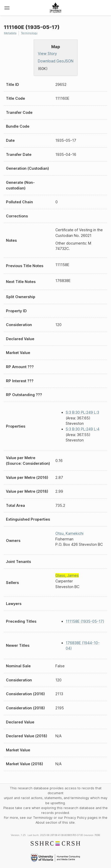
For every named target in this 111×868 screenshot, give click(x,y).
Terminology (29, 33)
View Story (47, 53)
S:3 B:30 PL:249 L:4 (83, 429)
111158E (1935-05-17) (85, 621)
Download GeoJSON (56, 61)
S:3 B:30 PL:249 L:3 (82, 412)
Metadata (10, 33)
